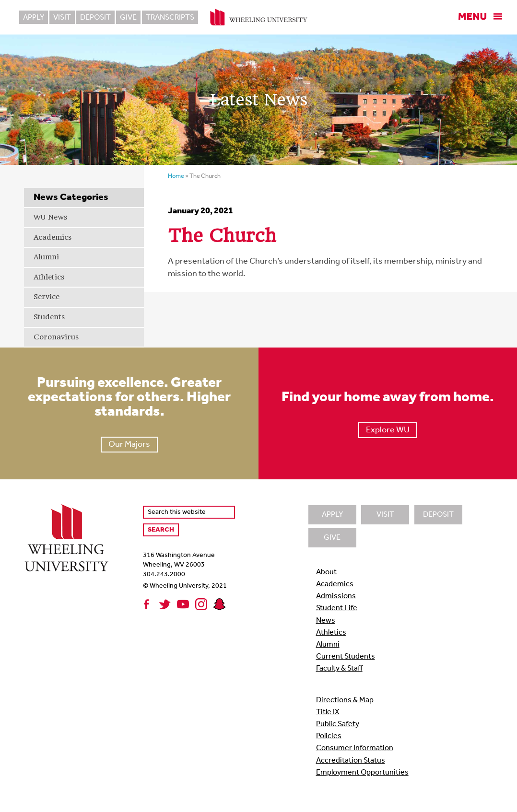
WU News (50, 217)
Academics (53, 237)
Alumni (46, 257)
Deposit (95, 18)
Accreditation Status (351, 761)
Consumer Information (355, 748)
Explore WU (388, 430)
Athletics (49, 277)
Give (128, 18)
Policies (329, 736)
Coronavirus (56, 337)
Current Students (346, 657)
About (326, 572)
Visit (62, 18)
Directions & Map (345, 700)
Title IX (328, 712)
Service (47, 297)
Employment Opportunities (362, 773)
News (326, 621)
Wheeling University (259, 17)
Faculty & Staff (339, 669)
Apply (34, 18)
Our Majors (129, 445)
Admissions (336, 596)
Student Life (337, 608)
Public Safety (338, 724)
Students (49, 317)
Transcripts (170, 18)
